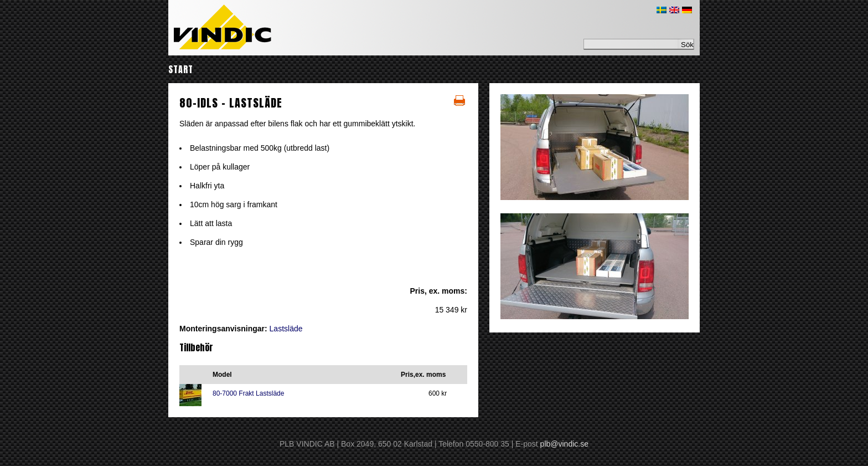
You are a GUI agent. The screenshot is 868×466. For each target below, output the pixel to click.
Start (181, 69)
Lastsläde (286, 329)
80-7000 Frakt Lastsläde (248, 393)
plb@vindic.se (564, 444)
